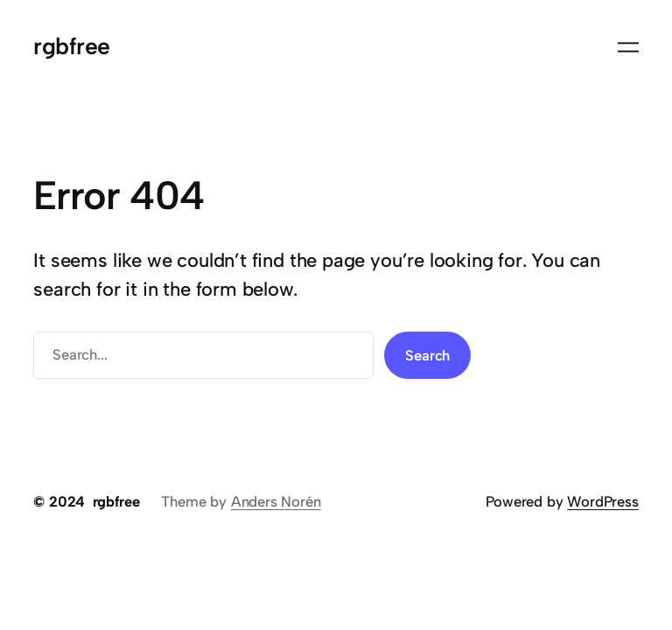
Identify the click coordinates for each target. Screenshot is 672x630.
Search (427, 355)
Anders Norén (276, 501)
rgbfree (71, 46)
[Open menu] (628, 47)
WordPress (602, 501)
